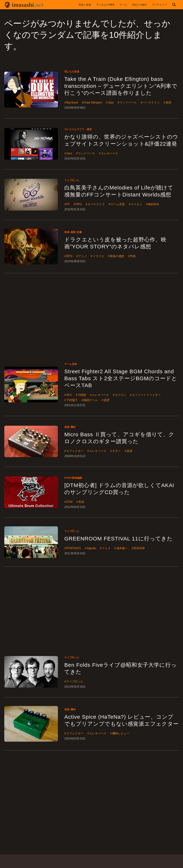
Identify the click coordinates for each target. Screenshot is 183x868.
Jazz (111, 103)
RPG (79, 204)
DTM (69, 502)
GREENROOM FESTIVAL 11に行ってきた (118, 539)
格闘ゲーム (91, 400)
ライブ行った (72, 180)
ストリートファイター (146, 395)
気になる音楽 (72, 72)
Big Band (72, 103)
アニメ (83, 256)
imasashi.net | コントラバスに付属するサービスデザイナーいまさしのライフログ (24, 5)
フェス (106, 548)
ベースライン (151, 103)
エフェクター (75, 451)
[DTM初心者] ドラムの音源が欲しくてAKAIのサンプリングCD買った (119, 489)
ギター (117, 451)
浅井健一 (122, 548)
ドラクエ (98, 256)
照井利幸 (139, 548)
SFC (69, 395)
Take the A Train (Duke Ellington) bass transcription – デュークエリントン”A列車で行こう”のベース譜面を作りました (121, 86)
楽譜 (168, 103)
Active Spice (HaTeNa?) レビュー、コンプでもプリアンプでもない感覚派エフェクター (122, 720)
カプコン (120, 395)
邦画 (133, 256)
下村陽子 (72, 400)
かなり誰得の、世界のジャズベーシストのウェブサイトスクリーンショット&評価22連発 (121, 140)
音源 (81, 502)
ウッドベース (128, 103)
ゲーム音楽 (118, 204)
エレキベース (110, 153)
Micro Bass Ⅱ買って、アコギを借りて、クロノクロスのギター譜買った (119, 438)
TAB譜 (82, 395)
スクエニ (136, 204)
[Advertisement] (91, 313)
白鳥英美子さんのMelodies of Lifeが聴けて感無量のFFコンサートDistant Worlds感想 (119, 191)
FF (68, 204)
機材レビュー (121, 733)
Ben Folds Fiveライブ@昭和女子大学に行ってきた (120, 668)
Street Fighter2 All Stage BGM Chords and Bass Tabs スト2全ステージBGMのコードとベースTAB (121, 378)
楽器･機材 (70, 427)
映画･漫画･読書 (73, 232)
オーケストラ (96, 204)
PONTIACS (74, 548)
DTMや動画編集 (73, 478)
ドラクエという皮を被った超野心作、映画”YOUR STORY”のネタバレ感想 (115, 243)
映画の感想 (117, 256)
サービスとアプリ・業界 (78, 129)
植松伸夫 (154, 204)
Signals (91, 548)
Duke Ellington (93, 103)
